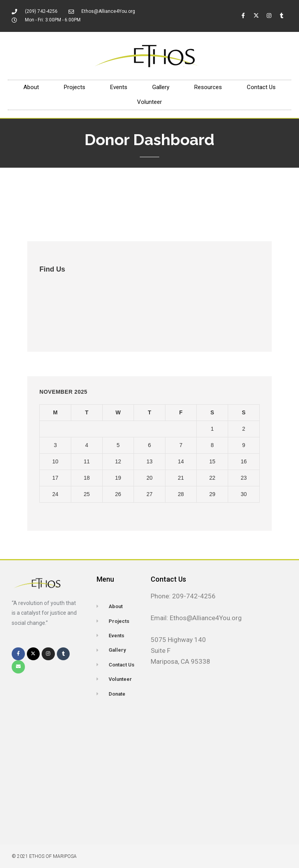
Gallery (161, 87)
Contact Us (261, 87)
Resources (208, 87)
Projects (75, 87)
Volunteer (149, 102)
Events (119, 87)
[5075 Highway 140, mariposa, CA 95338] (43, 768)
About (31, 87)
